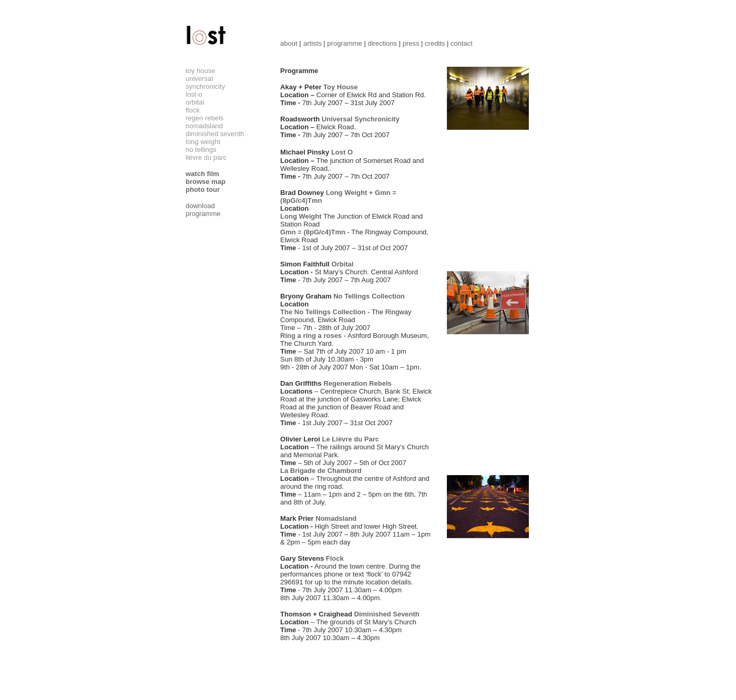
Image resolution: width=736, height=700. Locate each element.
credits (435, 43)
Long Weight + (350, 193)
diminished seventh (215, 134)
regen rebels (205, 118)
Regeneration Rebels (357, 383)
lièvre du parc (206, 157)
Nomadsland (336, 518)
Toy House (341, 87)
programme (344, 43)
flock (193, 110)
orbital (195, 102)
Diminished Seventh (387, 614)
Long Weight (301, 216)
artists (313, 43)
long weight (203, 142)
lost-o (194, 94)
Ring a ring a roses (311, 336)
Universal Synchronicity (361, 119)
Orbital (343, 264)
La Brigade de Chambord (321, 471)
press (411, 43)
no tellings (201, 150)
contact (462, 43)
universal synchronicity (205, 83)
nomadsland (204, 126)
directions (382, 43)
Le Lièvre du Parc (351, 439)
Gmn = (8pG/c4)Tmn (313, 232)
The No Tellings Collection (323, 312)
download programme (203, 210)
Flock (335, 558)
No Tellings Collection (369, 296)
